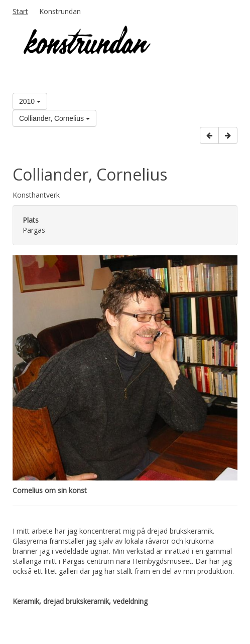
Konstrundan (60, 11)
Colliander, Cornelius (54, 118)
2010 (30, 101)
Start (20, 11)
